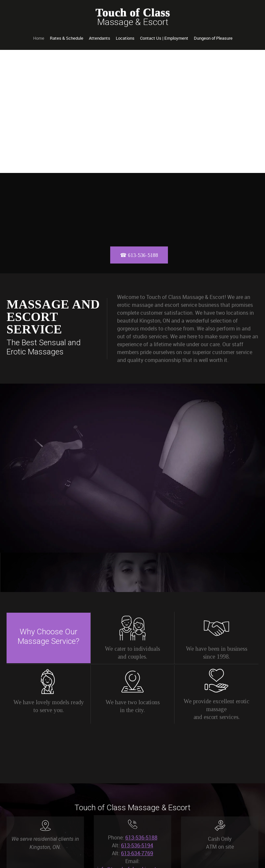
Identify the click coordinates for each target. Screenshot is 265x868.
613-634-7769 (137, 853)
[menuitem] (39, 38)
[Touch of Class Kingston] (133, 18)
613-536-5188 (141, 837)
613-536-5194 (137, 845)
